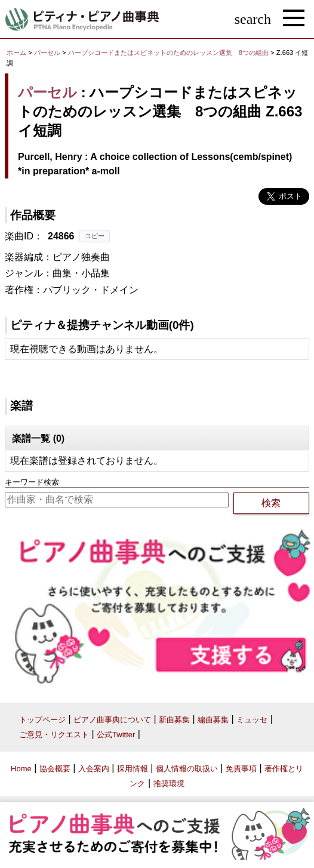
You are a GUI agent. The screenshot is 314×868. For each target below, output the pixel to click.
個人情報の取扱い (187, 769)
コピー (95, 236)
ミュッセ (252, 720)
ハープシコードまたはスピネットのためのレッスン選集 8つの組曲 (169, 53)
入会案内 (94, 769)
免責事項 (241, 769)
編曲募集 (213, 720)
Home (21, 769)
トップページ (42, 720)
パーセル (47, 53)
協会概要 (55, 769)
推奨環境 (169, 784)
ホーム (16, 53)
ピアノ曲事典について (112, 720)
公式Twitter (116, 735)
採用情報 (133, 769)
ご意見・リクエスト (54, 735)
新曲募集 (174, 720)
